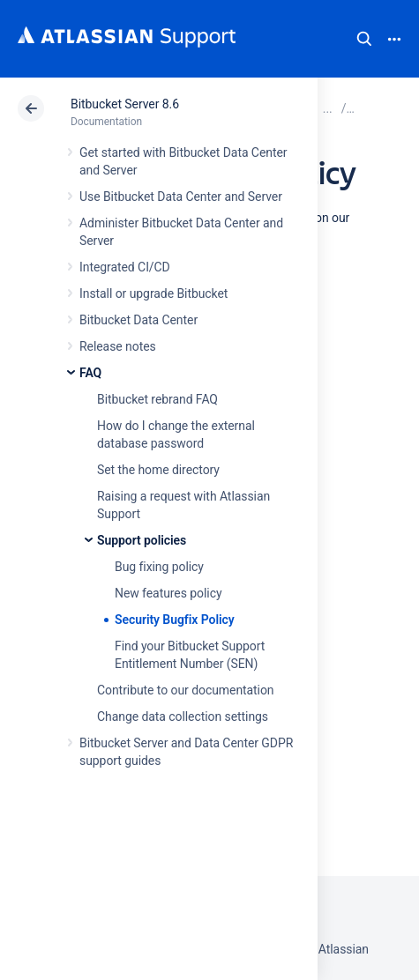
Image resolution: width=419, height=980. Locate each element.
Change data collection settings (183, 716)
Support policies (142, 540)
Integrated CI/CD (125, 267)
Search (364, 39)
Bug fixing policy (159, 567)
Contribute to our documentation (186, 690)
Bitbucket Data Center (138, 320)
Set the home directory (158, 470)
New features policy (168, 593)
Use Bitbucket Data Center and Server (181, 197)
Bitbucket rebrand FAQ (157, 399)
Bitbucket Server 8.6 (125, 104)
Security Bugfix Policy (175, 620)
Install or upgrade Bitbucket (153, 293)
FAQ (90, 373)
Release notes (118, 346)
